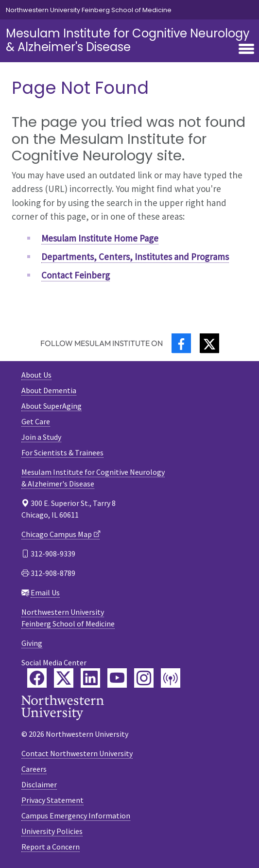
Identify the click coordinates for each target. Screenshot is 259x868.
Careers (34, 769)
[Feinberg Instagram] (144, 678)
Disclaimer (39, 784)
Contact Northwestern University (77, 753)
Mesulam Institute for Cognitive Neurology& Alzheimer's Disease (128, 40)
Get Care (36, 421)
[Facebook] (181, 343)
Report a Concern (51, 847)
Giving (32, 643)
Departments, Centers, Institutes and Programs (135, 257)
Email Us (45, 592)
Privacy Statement (52, 800)
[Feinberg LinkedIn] (90, 678)
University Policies (52, 831)
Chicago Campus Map (57, 534)
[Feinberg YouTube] (117, 678)
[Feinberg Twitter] (64, 678)
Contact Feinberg (76, 275)
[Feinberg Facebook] (37, 678)
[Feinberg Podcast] (171, 678)
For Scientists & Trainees (62, 452)
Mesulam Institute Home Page (100, 238)
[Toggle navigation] (246, 50)
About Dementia (49, 390)
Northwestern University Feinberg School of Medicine (89, 10)
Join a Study (41, 437)
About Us (36, 375)
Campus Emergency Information (76, 816)
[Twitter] (209, 343)
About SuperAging (52, 406)
